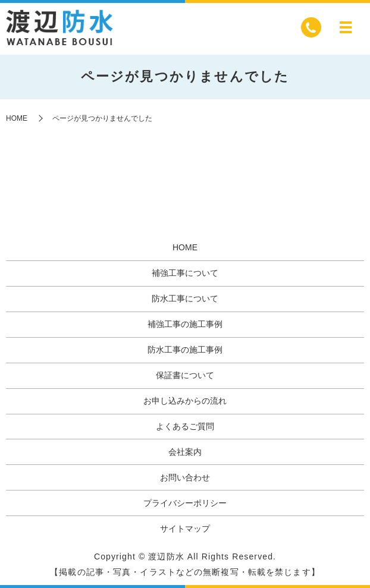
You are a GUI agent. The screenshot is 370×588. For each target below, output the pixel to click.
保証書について (185, 375)
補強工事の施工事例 (185, 324)
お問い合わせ (185, 477)
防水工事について (185, 298)
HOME (17, 118)
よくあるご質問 (185, 426)
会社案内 (185, 452)
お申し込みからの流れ (185, 401)
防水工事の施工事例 (185, 350)
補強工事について (185, 273)
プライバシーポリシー (185, 503)
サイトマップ (185, 529)
